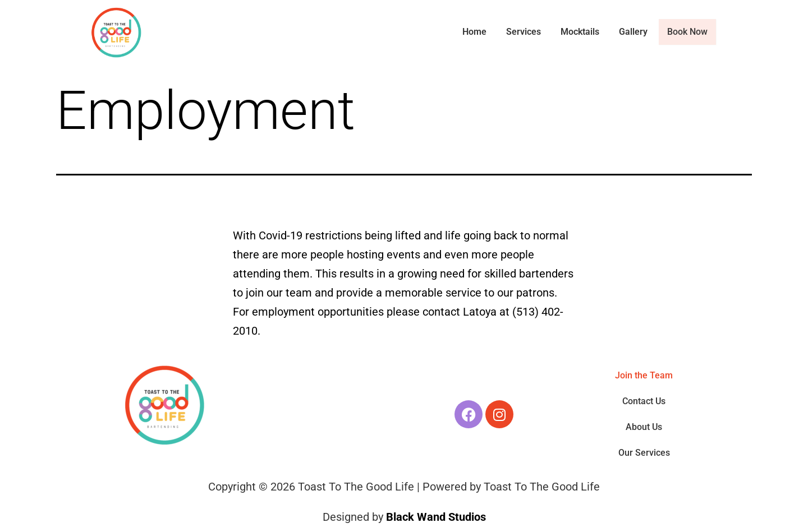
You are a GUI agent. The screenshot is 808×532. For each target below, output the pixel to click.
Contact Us (644, 401)
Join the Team (644, 375)
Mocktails (581, 32)
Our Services (644, 453)
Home (476, 32)
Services (525, 32)
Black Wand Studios (436, 517)
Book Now (688, 32)
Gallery (634, 32)
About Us (644, 427)
